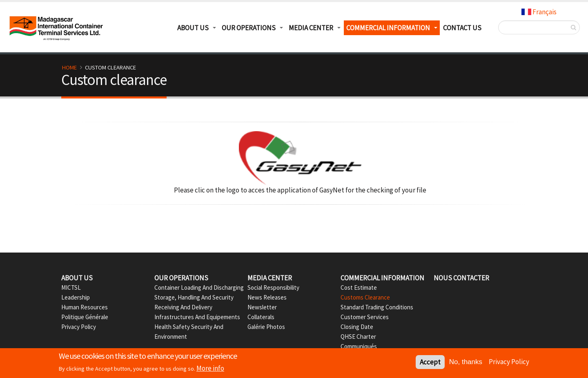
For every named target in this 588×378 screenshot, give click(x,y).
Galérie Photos (266, 327)
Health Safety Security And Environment (189, 332)
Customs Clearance (365, 297)
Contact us (462, 28)
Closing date (357, 327)
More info (210, 369)
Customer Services (365, 317)
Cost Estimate (359, 287)
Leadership (76, 297)
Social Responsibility (273, 287)
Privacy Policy (79, 327)
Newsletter (262, 307)
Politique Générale (85, 317)
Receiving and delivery (183, 307)
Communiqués (359, 346)
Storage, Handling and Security (194, 297)
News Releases (267, 297)
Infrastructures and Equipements (197, 317)
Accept (430, 363)
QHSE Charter (358, 337)
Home (69, 67)
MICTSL (71, 287)
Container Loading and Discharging (199, 287)
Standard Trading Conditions (377, 307)
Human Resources (85, 307)
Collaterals (261, 317)
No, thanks (466, 363)
